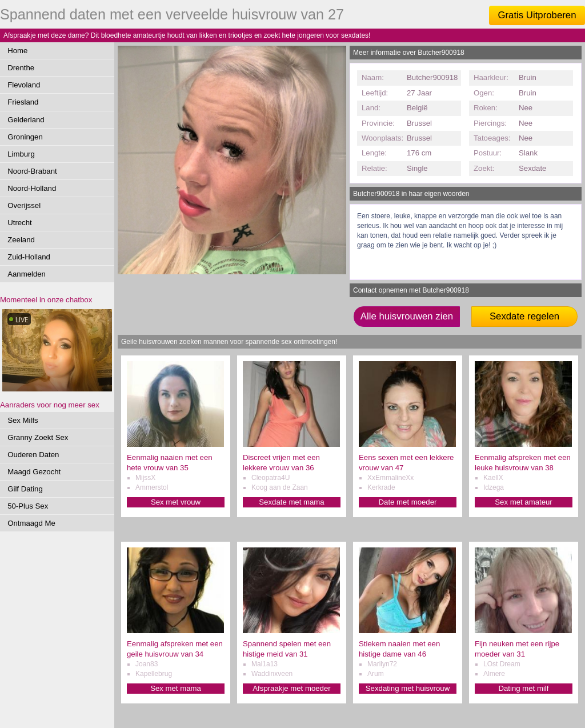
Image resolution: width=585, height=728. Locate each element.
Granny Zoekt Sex (38, 437)
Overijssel (24, 205)
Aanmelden (27, 274)
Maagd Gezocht (34, 472)
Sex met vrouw (176, 502)
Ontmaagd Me (31, 523)
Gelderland (26, 120)
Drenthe (21, 68)
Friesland (23, 102)
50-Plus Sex (28, 506)
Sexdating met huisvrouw (408, 688)
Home (17, 51)
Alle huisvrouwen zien (407, 316)
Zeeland (21, 240)
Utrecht (20, 223)
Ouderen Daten (33, 455)
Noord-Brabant (32, 171)
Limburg (21, 154)
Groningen (25, 137)
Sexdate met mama (291, 502)
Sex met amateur (523, 502)
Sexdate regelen (524, 316)
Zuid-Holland (29, 257)
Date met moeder (408, 502)
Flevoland (24, 85)
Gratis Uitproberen (537, 15)
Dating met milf (524, 688)
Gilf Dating (25, 489)
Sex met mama (176, 688)
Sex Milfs (23, 420)
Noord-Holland (32, 188)
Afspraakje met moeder (291, 688)
